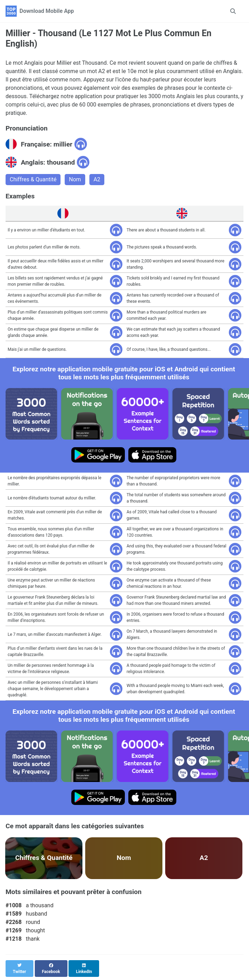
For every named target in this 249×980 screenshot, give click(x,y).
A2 (97, 179)
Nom (75, 179)
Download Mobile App (47, 11)
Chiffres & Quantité (33, 179)
